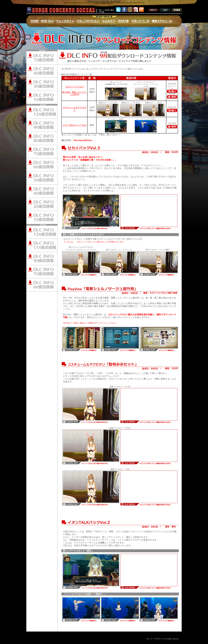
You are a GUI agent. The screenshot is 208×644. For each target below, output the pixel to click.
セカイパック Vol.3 (75, 87)
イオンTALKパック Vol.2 (74, 125)
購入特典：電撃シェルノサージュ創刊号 (74, 93)
